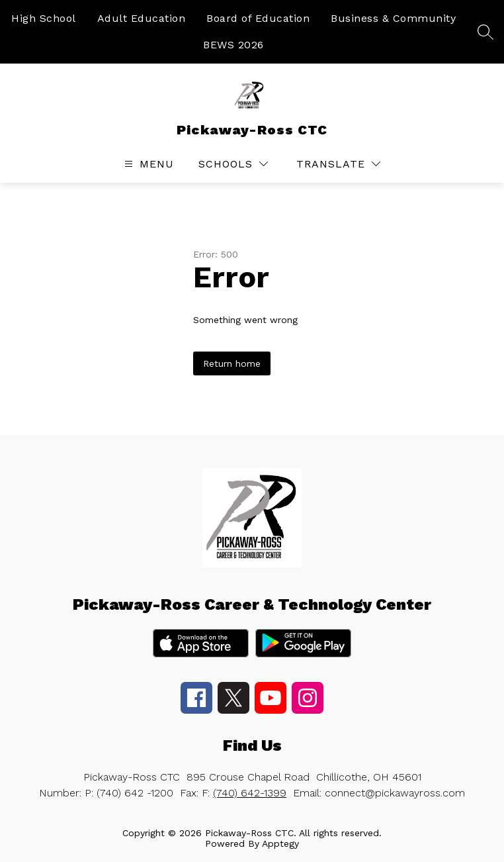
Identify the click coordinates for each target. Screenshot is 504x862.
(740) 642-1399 (250, 793)
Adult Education (142, 18)
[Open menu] (147, 164)
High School (44, 18)
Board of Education (258, 18)
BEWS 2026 (233, 45)
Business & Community (393, 18)
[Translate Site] (338, 164)
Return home (232, 363)
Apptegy (280, 843)
